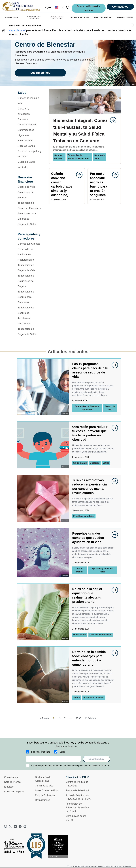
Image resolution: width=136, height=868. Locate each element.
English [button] (48, 7)
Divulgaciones (42, 800)
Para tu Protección (45, 795)
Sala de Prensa (12, 782)
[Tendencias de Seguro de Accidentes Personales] (30, 316)
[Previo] (44, 718)
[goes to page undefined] (112, 120)
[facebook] (20, 827)
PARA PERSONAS (11, 18)
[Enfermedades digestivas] (30, 133)
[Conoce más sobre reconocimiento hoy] (59, 847)
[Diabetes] (30, 119)
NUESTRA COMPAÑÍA (125, 18)
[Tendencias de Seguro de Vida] (30, 268)
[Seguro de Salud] (30, 224)
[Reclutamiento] (30, 260)
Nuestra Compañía (14, 792)
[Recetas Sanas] (30, 146)
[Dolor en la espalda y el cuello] (30, 154)
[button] (60, 7)
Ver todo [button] (23, 167)
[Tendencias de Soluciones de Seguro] (30, 281)
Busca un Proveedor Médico (89, 8)
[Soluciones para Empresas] (30, 216)
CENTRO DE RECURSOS (79, 18)
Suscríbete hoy (96, 759)
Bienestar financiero (41, 752)
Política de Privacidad (77, 790)
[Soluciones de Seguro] (30, 195)
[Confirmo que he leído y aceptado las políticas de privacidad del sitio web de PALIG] (27, 766)
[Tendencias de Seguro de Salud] (30, 332)
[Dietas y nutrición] (30, 125)
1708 (79, 718)
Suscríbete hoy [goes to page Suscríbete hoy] (40, 73)
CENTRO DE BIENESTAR (102, 18)
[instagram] (6, 827)
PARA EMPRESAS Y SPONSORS (34, 18)
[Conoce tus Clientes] (30, 244)
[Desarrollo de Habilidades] (30, 252)
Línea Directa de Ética (47, 790)
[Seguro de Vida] (30, 187)
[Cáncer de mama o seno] (30, 101)
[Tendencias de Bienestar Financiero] (30, 205)
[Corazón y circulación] (30, 111)
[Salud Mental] (30, 141)
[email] (53, 759)
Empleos (9, 787)
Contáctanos (120, 7)
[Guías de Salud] (30, 162)
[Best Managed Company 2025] (15, 847)
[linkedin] (15, 827)
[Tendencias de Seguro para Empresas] (30, 297)
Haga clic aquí (17, 30)
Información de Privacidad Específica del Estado (77, 807)
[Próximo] (91, 718)
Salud (62, 752)
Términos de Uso (44, 786)
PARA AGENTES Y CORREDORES (57, 18)
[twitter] (11, 827)
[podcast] (25, 827)
